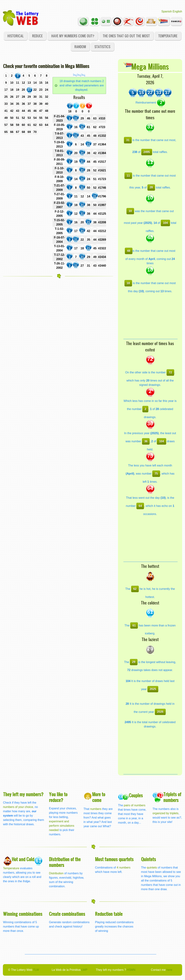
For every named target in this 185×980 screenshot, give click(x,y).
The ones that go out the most (126, 36)
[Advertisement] (150, 316)
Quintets (149, 859)
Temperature (168, 36)
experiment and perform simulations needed (62, 826)
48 (129, 251)
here (169, 970)
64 (140, 506)
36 (146, 441)
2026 (160, 712)
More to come (99, 797)
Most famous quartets (114, 859)
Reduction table (109, 914)
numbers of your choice (18, 807)
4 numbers (124, 868)
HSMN (131, 970)
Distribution (56, 873)
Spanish (167, 11)
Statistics (102, 47)
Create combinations (67, 914)
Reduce (37, 36)
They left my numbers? (23, 794)
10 (130, 211)
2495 (147, 152)
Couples (136, 795)
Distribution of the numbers (65, 862)
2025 (153, 689)
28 (151, 187)
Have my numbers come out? (73, 36)
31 (128, 140)
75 (156, 474)
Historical (16, 36)
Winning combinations (23, 914)
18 (128, 283)
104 (165, 223)
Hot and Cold (23, 859)
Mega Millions (150, 66)
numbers (96, 809)
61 (134, 625)
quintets (152, 868)
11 (128, 176)
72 (170, 372)
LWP (84, 970)
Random (80, 47)
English (177, 11)
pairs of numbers (135, 805)
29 (134, 662)
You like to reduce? (58, 797)
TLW (36, 970)
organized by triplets (165, 813)
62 (135, 589)
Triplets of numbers (172, 797)
